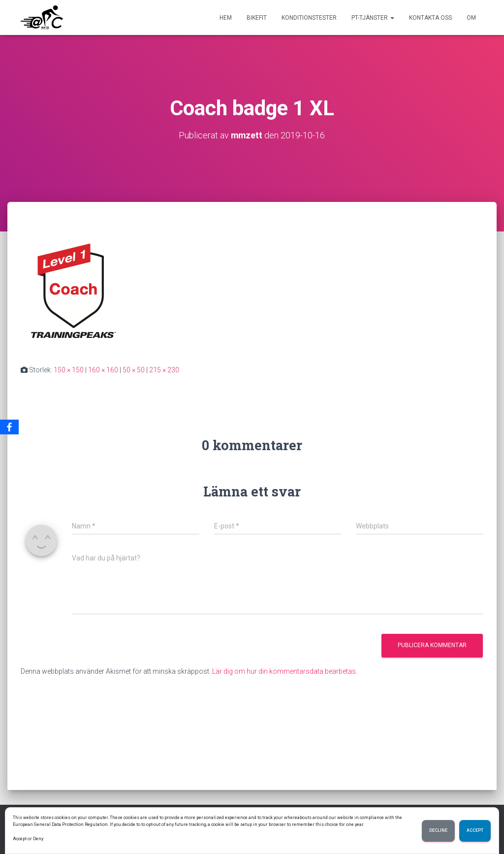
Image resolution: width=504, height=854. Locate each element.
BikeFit (257, 18)
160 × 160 (103, 369)
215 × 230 (164, 369)
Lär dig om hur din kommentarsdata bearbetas (284, 671)
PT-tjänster (373, 18)
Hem (226, 18)
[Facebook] (9, 427)
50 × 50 (134, 369)
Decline (438, 831)
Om (471, 18)
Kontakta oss (430, 18)
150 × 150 (69, 369)
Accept (475, 831)
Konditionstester (309, 18)
